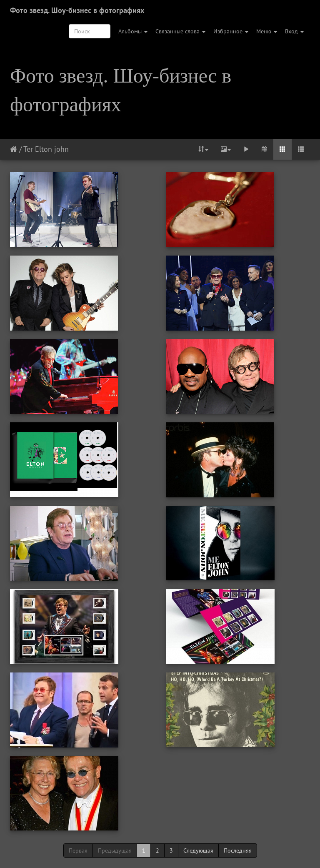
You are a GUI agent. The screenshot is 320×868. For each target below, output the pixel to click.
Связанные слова (180, 31)
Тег (28, 149)
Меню (267, 31)
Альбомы (133, 31)
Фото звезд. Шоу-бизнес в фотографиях (77, 10)
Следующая (198, 850)
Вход (294, 31)
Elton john (52, 149)
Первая (78, 850)
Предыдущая (115, 850)
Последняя (238, 850)
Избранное (231, 31)
